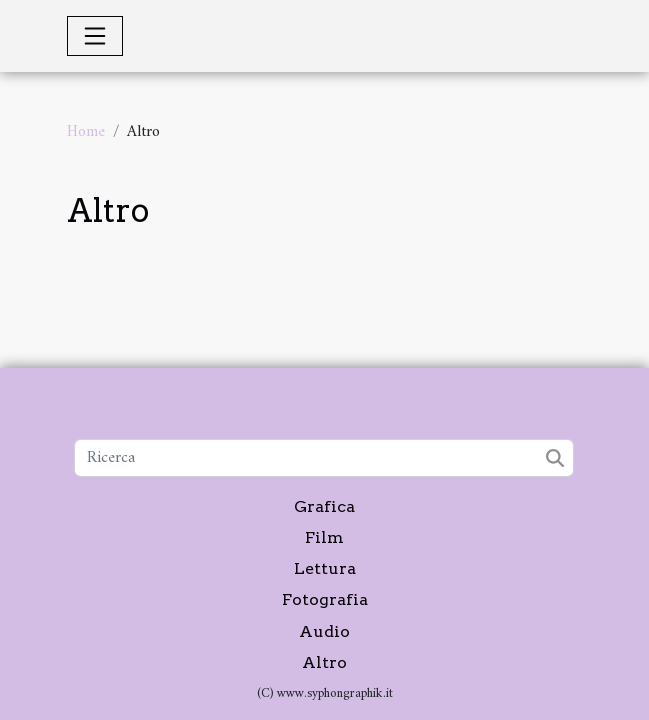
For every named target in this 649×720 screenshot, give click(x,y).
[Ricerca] (324, 458)
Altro (324, 662)
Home (86, 132)
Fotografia (325, 599)
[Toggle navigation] (95, 36)
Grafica (324, 506)
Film (324, 537)
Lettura (325, 568)
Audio (324, 631)
